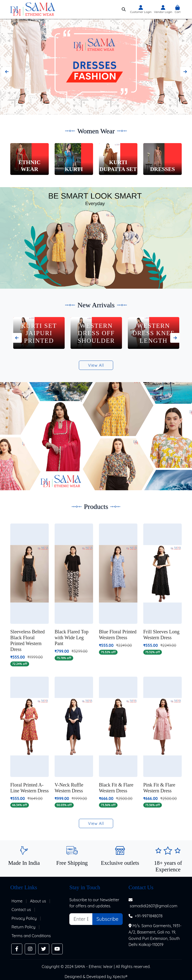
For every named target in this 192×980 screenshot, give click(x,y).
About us (38, 901)
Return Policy (24, 927)
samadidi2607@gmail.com (154, 906)
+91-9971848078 (149, 916)
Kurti (74, 169)
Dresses (162, 169)
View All (96, 365)
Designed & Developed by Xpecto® (96, 977)
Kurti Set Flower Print (39, 337)
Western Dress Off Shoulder (154, 333)
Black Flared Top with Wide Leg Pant (72, 638)
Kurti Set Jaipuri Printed (96, 333)
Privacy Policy (24, 918)
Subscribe (108, 919)
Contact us (21, 910)
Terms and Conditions (31, 936)
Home (17, 901)
